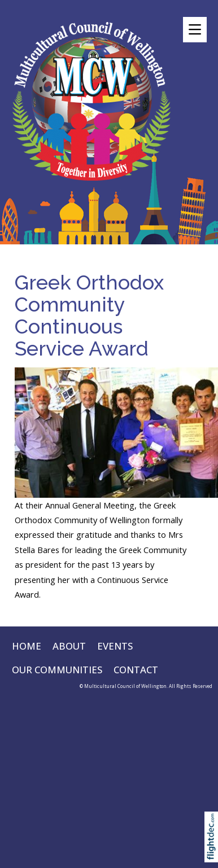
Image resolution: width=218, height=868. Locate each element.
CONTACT (136, 670)
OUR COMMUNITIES (57, 670)
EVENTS (115, 646)
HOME (27, 646)
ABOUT (69, 646)
